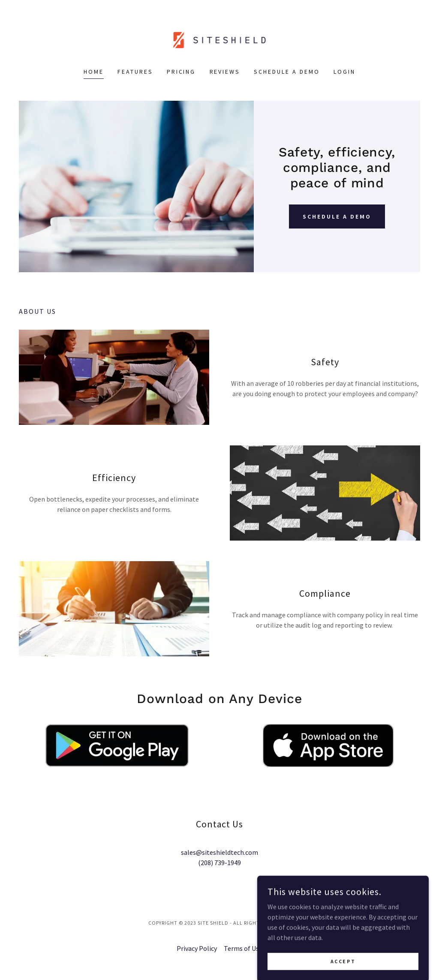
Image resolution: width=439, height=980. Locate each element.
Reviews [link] (225, 72)
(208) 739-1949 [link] (219, 863)
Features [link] (135, 72)
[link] (220, 39)
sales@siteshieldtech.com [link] (219, 852)
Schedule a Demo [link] (287, 72)
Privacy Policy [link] (197, 948)
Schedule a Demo (337, 216)
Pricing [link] (181, 72)
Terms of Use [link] (243, 948)
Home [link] (94, 72)
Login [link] (344, 72)
